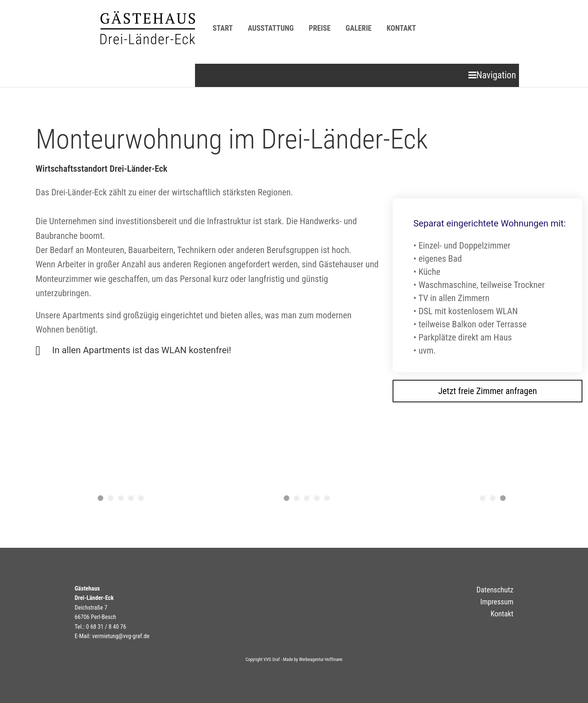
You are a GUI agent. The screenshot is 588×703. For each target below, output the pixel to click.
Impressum (497, 602)
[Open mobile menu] (492, 75)
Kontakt (502, 614)
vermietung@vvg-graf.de (121, 636)
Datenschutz (495, 590)
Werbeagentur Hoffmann (321, 660)
